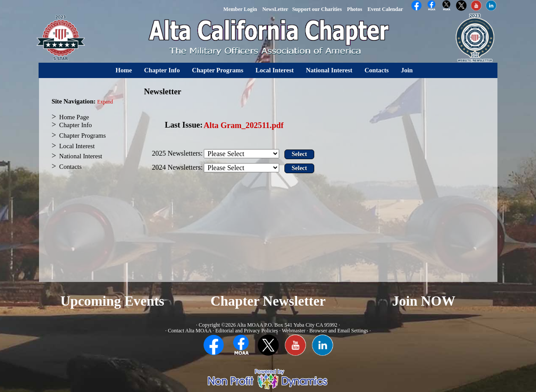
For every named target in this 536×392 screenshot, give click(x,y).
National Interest (329, 70)
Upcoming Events (112, 301)
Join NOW (424, 301)
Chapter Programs (218, 70)
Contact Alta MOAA (190, 331)
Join (407, 70)
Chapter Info (162, 70)
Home (124, 70)
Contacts (377, 70)
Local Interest (275, 70)
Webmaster (294, 331)
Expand (105, 102)
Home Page (74, 117)
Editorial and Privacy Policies (247, 331)
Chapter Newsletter (268, 301)
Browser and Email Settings (339, 331)
